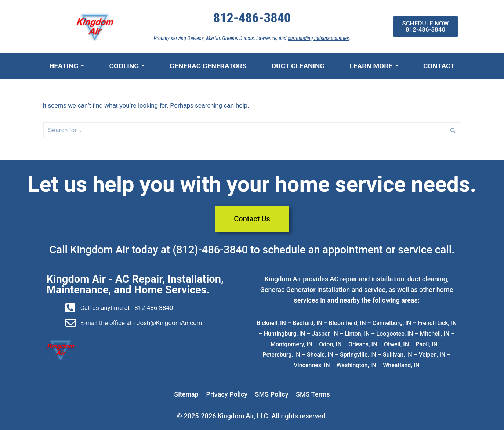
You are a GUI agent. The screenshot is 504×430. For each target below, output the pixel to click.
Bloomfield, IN (347, 323)
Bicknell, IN (271, 323)
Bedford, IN (307, 323)
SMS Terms (313, 394)
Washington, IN (356, 365)
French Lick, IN (437, 323)
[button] (453, 130)
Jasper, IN (325, 334)
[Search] (453, 130)
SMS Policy (272, 394)
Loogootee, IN (395, 334)
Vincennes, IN (312, 365)
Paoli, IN (426, 344)
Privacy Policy (227, 394)
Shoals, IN (320, 355)
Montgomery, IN (291, 344)
